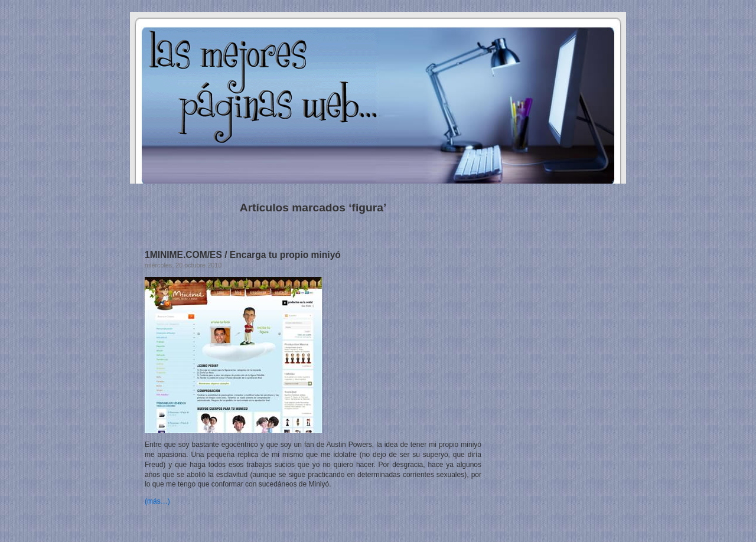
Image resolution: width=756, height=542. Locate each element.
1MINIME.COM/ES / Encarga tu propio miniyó (243, 255)
